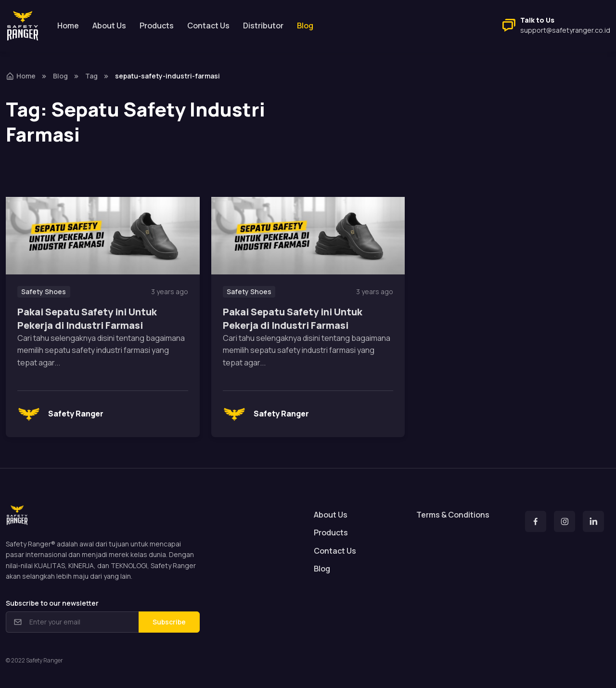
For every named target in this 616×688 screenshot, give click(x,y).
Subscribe (169, 622)
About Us (109, 26)
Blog (60, 76)
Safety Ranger (60, 414)
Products (157, 26)
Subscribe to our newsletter (52, 603)
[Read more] (103, 236)
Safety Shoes (44, 292)
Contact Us (208, 26)
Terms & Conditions (453, 515)
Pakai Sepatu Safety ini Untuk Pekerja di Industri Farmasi (87, 318)
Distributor (263, 26)
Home (68, 26)
